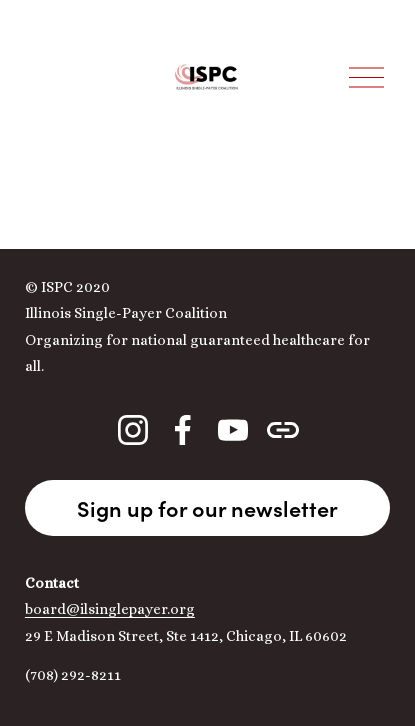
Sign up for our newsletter (207, 508)
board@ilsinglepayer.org (110, 609)
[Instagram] (133, 430)
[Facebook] (183, 430)
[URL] (283, 430)
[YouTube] (233, 430)
